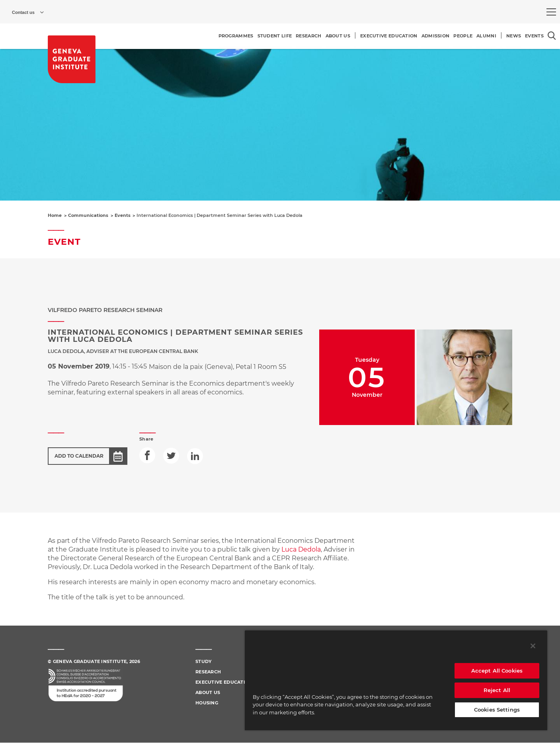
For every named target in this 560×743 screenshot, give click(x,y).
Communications (88, 215)
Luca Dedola (301, 549)
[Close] (533, 646)
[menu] (551, 12)
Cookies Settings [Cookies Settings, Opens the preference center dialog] (497, 710)
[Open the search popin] (552, 36)
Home (55, 215)
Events (123, 215)
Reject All (497, 690)
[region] (396, 680)
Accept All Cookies (497, 671)
